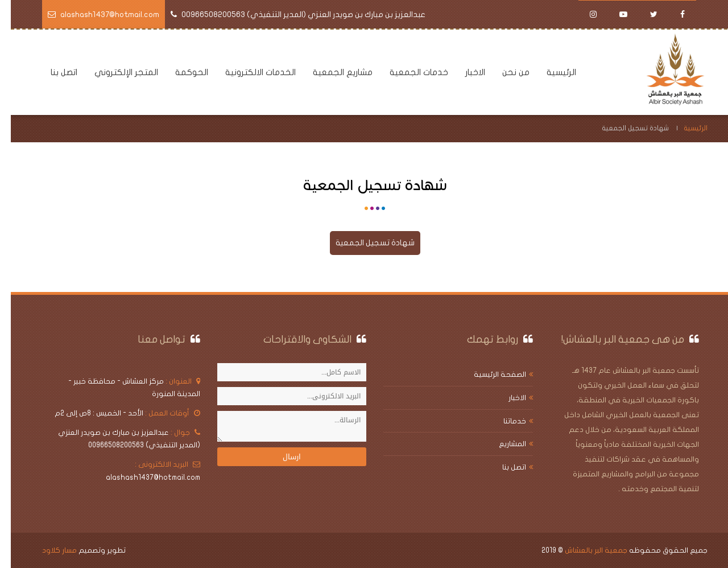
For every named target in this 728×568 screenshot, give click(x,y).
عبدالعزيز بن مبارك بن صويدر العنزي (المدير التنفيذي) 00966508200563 (293, 15)
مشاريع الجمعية (332, 72)
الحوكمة (181, 72)
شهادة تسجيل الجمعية (364, 243)
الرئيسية (551, 72)
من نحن (505, 72)
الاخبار (464, 72)
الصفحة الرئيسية (489, 374)
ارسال (281, 457)
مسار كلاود (49, 550)
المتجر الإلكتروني (115, 72)
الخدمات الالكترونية (250, 72)
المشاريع (502, 444)
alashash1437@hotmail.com (99, 15)
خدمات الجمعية (408, 72)
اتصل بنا (53, 72)
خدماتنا (504, 421)
